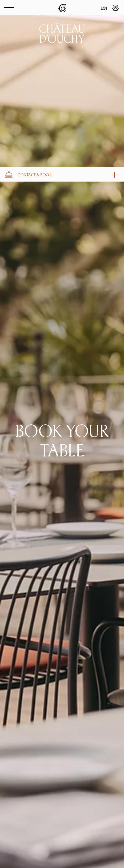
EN (104, 9)
